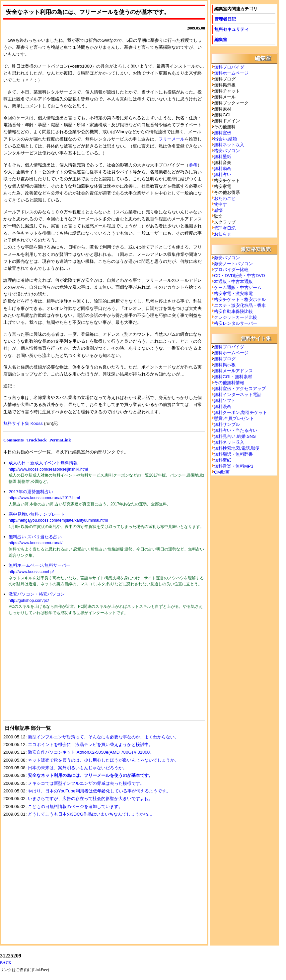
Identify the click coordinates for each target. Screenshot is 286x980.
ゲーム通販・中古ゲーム (238, 288)
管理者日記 (225, 19)
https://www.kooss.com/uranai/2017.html (44, 498)
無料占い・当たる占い (236, 430)
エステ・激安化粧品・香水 (240, 305)
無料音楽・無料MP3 (234, 466)
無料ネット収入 (229, 145)
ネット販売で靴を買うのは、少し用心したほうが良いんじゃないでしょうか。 (103, 760)
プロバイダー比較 (231, 270)
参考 (193, 165)
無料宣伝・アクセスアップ (240, 389)
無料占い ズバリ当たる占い (35, 537)
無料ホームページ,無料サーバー (39, 565)
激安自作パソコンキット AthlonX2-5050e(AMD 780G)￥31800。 (91, 752)
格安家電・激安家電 (233, 293)
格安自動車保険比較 (233, 311)
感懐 (218, 210)
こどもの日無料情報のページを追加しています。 (75, 807)
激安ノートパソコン (233, 264)
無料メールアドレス (233, 371)
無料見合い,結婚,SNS (235, 436)
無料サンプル (227, 424)
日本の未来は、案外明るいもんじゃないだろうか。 (77, 768)
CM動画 (222, 472)
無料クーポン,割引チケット (241, 412)
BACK (6, 963)
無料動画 (223, 169)
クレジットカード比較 (236, 317)
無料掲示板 (225, 365)
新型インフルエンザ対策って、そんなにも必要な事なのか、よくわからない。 (103, 737)
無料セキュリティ (232, 29)
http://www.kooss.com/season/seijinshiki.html (48, 469)
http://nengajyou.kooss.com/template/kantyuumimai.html (58, 520)
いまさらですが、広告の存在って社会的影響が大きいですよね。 (90, 799)
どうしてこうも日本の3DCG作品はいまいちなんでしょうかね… (90, 814)
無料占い (223, 174)
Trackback (36, 440)
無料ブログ (225, 359)
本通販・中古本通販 (233, 282)
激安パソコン (227, 258)
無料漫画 (223, 406)
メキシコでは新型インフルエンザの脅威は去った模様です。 (86, 783)
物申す (220, 204)
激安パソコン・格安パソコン (37, 594)
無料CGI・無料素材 (233, 377)
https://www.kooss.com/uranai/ (36, 543)
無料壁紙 (223, 157)
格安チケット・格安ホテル (240, 299)
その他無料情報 (229, 383)
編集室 (221, 40)
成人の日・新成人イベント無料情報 (43, 463)
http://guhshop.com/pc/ (29, 601)
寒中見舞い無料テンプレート (37, 514)
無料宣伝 (223, 133)
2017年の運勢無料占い (31, 492)
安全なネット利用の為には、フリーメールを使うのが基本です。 (90, 775)
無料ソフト (225, 401)
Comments (13, 440)
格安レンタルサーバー (236, 323)
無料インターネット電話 (238, 395)
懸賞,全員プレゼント (234, 418)
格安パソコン (227, 151)
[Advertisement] (53, 672)
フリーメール (172, 139)
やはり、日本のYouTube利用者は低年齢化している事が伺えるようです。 (99, 791)
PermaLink (60, 440)
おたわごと (225, 198)
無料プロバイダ (229, 67)
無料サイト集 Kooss (23, 423)
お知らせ (223, 234)
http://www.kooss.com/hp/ (31, 572)
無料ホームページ (231, 73)
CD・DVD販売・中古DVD (240, 276)
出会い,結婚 (225, 139)
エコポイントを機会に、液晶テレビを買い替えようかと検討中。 (90, 745)
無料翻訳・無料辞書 (233, 454)
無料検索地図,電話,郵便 (237, 448)
